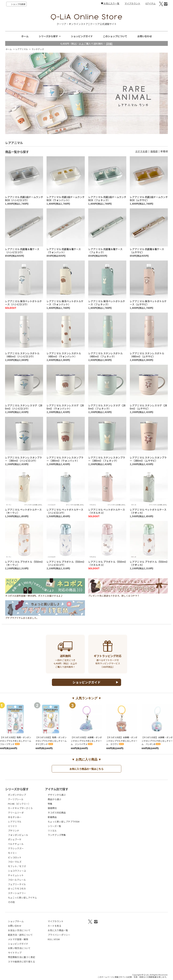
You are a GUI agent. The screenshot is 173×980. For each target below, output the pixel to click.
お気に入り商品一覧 (58, 930)
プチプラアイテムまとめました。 (45, 617)
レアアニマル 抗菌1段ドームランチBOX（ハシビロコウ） (24, 198)
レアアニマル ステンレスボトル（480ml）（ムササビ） (147, 355)
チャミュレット (16, 875)
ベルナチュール (16, 844)
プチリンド (14, 831)
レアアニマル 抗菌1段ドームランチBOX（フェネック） (107, 198)
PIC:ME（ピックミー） (19, 804)
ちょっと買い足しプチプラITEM (64, 822)
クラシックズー (16, 848)
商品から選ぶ (54, 799)
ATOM (57, 939)
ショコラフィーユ (17, 871)
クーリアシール (16, 799)
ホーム (25, 36)
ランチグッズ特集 (57, 835)
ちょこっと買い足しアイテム (22, 898)
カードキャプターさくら (20, 808)
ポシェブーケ (15, 839)
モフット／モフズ (17, 866)
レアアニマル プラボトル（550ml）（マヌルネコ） (107, 563)
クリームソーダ (16, 813)
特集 (50, 804)
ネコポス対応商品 (57, 813)
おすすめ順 (141, 151)
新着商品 (52, 817)
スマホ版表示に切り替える (21, 962)
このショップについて (115, 36)
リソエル (52, 831)
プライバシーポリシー (59, 935)
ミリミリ (12, 826)
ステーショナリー (17, 893)
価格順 (154, 151)
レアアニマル (22, 49)
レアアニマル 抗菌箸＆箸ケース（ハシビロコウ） (22, 251)
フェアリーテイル (17, 884)
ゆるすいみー (15, 817)
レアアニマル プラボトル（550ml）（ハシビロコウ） (66, 563)
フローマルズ (15, 862)
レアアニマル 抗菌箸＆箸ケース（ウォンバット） (64, 251)
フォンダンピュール (18, 835)
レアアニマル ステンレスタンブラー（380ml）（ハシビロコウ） (23, 459)
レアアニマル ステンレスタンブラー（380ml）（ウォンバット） (65, 459)
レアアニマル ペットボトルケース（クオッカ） (148, 511)
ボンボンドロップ (17, 795)
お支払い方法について (19, 930)
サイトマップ (15, 953)
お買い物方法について (19, 948)
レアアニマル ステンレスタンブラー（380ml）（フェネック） (107, 459)
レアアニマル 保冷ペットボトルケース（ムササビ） (148, 303)
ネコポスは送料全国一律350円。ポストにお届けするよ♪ (45, 595)
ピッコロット (15, 857)
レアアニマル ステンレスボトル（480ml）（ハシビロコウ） (22, 355)
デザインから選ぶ (57, 795)
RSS (50, 939)
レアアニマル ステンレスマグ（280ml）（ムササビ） (148, 407)
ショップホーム (16, 921)
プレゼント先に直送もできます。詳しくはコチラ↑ (128, 595)
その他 (11, 902)
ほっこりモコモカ (17, 889)
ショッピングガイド (82, 36)
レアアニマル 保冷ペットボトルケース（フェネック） (107, 303)
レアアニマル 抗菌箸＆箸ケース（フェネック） (105, 251)
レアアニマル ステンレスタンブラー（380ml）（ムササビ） (148, 459)
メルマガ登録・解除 (18, 939)
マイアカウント (132, 3)
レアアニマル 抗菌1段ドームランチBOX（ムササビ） (149, 198)
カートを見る (54, 926)
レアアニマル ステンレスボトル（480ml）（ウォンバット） (64, 355)
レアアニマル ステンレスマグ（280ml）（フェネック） (107, 407)
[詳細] (109, 44)
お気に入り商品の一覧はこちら (86, 769)
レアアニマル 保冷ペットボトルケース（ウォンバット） (65, 303)
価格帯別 (52, 808)
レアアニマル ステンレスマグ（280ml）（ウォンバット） (65, 407)
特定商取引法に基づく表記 (21, 957)
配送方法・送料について (20, 935)
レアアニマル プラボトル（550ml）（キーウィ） (24, 563)
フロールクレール (17, 880)
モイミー (12, 853)
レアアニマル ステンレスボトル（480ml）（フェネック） (105, 355)
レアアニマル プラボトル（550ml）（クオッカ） (149, 563)
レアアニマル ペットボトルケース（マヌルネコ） (107, 511)
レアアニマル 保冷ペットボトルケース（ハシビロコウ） (23, 303)
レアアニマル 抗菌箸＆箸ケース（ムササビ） (147, 251)
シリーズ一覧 (54, 826)
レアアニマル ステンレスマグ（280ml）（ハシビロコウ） (24, 407)
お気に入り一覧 (110, 3)
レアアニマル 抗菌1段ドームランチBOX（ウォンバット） (66, 198)
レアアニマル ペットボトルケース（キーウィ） (23, 511)
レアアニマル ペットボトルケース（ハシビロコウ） (65, 511)
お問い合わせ (145, 36)
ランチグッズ (38, 49)
